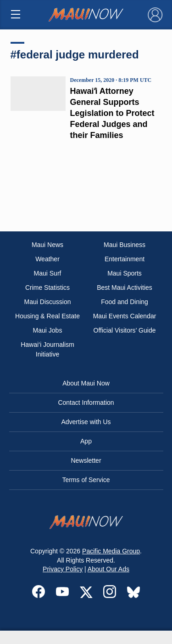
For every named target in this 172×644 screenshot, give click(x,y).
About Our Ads (108, 569)
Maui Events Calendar (125, 316)
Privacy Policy (63, 569)
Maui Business (125, 245)
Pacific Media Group (111, 551)
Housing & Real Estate (47, 316)
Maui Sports (125, 273)
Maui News (47, 245)
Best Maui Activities (125, 287)
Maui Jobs (48, 330)
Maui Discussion (48, 302)
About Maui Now (86, 383)
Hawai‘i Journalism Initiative (47, 349)
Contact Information (86, 402)
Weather (47, 259)
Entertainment (125, 259)
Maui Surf (48, 273)
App (86, 441)
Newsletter (86, 460)
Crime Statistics (47, 287)
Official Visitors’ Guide (125, 330)
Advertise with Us (86, 422)
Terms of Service (86, 480)
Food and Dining (125, 302)
